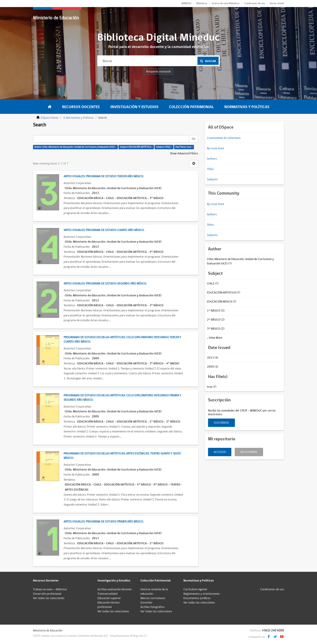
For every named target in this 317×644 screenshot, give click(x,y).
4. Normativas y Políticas (78, 118)
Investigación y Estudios (134, 107)
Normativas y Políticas (247, 107)
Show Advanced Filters (184, 153)
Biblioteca (202, 4)
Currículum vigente (195, 589)
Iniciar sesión (277, 4)
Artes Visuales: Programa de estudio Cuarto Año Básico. (104, 230)
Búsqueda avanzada (158, 72)
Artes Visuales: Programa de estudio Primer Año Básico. (104, 522)
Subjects (212, 179)
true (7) (212, 387)
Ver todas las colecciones (49, 598)
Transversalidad (107, 594)
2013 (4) (213, 358)
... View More (215, 338)
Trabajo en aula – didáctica (50, 589)
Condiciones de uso (255, 4)
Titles (210, 169)
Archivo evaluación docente (115, 589)
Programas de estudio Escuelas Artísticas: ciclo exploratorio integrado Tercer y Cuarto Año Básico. (122, 340)
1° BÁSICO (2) (216, 311)
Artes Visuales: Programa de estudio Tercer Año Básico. (104, 176)
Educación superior (109, 598)
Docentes (146, 603)
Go (194, 139)
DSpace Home (49, 118)
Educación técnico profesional (109, 605)
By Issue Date (216, 148)
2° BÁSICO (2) (216, 320)
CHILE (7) (213, 284)
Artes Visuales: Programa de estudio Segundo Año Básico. (105, 284)
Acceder (220, 452)
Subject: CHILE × (164, 147)
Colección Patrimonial (191, 107)
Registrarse (249, 452)
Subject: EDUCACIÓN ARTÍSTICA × (136, 147)
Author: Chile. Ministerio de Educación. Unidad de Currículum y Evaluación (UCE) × (75, 147)
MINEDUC (187, 4)
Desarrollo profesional (47, 594)
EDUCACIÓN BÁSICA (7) (222, 302)
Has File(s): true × (184, 147)
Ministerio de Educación (56, 18)
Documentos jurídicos (197, 598)
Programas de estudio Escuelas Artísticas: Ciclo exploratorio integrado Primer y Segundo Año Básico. (122, 398)
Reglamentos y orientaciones (202, 594)
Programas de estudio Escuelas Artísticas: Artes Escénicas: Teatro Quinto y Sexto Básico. (122, 456)
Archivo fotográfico (152, 607)
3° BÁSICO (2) (216, 329)
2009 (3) (213, 367)
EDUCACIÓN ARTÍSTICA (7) (224, 293)
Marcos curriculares (153, 598)
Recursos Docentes (81, 107)
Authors (212, 159)
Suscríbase (221, 423)
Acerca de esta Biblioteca (226, 4)
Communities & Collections (224, 138)
